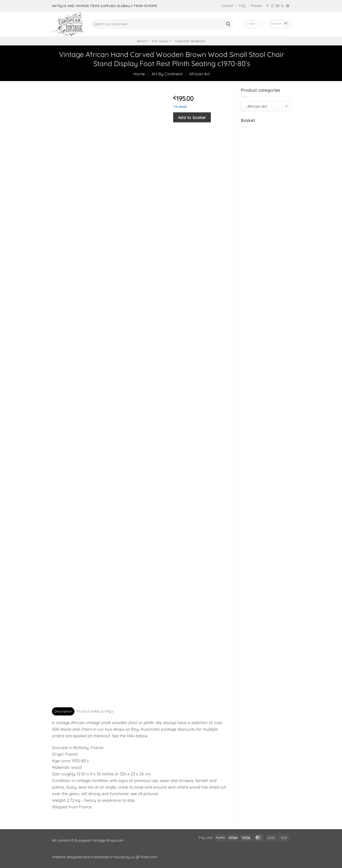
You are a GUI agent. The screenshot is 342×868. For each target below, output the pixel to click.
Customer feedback (190, 41)
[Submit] (228, 24)
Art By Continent (167, 74)
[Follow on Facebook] (268, 6)
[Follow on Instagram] (273, 6)
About (143, 41)
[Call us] (283, 6)
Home (139, 74)
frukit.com (149, 857)
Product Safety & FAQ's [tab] (95, 711)
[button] (251, 24)
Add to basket (192, 117)
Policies (257, 6)
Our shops (162, 41)
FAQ (242, 6)
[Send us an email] (278, 6)
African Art (199, 74)
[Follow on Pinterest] (288, 6)
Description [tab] (63, 711)
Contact (227, 6)
